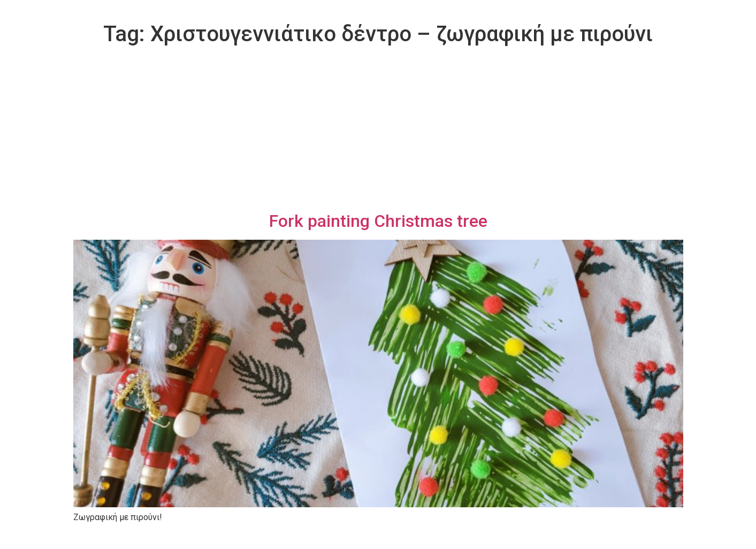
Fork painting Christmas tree (378, 221)
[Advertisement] (378, 131)
